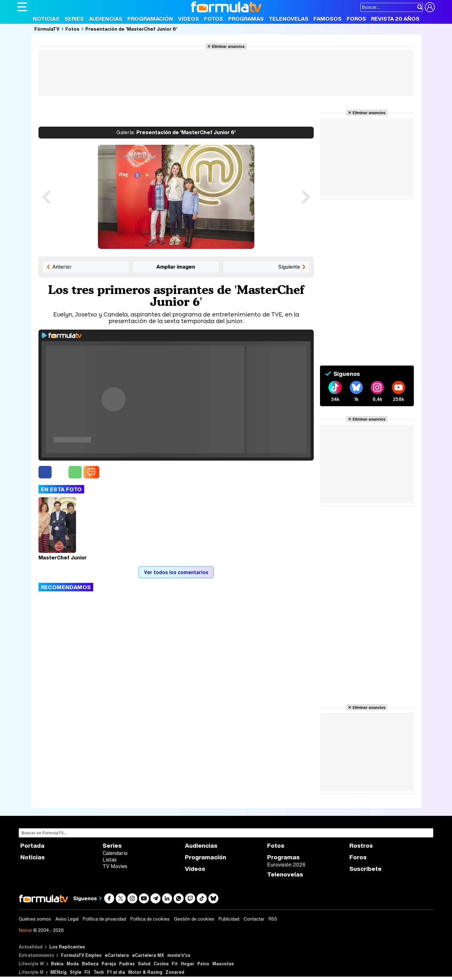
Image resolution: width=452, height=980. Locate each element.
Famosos (328, 19)
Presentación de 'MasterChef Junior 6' (131, 29)
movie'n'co (179, 955)
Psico (203, 964)
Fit (175, 964)
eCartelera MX (148, 955)
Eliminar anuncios (228, 46)
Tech (99, 972)
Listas (110, 860)
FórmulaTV (47, 29)
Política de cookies (150, 919)
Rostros (361, 846)
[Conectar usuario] (430, 7)
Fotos (213, 19)
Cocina (161, 964)
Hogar (188, 964)
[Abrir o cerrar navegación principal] (22, 7)
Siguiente (289, 267)
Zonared (175, 972)
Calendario (115, 853)
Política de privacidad (104, 919)
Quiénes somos (35, 919)
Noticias (46, 19)
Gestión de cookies (194, 919)
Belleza (90, 964)
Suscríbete (366, 869)
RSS (273, 919)
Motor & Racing (145, 972)
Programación (150, 19)
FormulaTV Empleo (81, 955)
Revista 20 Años (395, 19)
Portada (32, 846)
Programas (246, 19)
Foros (356, 19)
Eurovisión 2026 (286, 865)
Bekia (57, 964)
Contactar (254, 919)
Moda (73, 964)
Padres (127, 964)
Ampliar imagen (176, 267)
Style (76, 972)
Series (74, 19)
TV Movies (115, 866)
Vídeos (188, 19)
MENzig (58, 972)
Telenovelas (289, 19)
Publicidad (229, 919)
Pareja (109, 964)
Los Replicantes (67, 947)
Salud (144, 964)
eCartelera (117, 955)
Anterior (62, 267)
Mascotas (223, 964)
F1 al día (116, 972)
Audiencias (106, 19)
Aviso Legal (67, 919)
